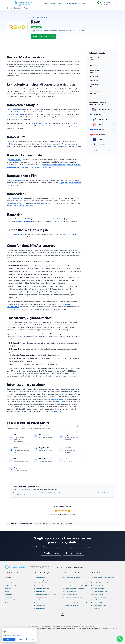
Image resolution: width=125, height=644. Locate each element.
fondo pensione (23, 221)
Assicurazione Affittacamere (99, 580)
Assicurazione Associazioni (99, 597)
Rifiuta (21, 639)
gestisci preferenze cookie (48, 628)
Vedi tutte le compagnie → (102, 151)
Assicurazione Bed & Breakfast (99, 583)
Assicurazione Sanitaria (40, 597)
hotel (17, 185)
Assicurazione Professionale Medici (72, 597)
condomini (73, 183)
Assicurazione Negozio (97, 589)
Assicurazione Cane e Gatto (42, 589)
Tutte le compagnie (74, 553)
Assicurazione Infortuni (40, 600)
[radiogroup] (63, 511)
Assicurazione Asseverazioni (70, 594)
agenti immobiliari (28, 167)
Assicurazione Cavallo (40, 591)
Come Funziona (10, 580)
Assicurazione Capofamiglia (42, 580)
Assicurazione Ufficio (97, 594)
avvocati (52, 164)
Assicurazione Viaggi (40, 586)
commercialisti (61, 164)
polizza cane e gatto (66, 126)
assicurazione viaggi (15, 234)
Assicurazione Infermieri (69, 600)
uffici (67, 183)
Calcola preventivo (51, 553)
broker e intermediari (43, 167)
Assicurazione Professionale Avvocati (73, 580)
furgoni (18, 206)
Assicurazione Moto (40, 606)
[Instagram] (62, 614)
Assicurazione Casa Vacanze (99, 586)
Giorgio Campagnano (27, 523)
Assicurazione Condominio (98, 600)
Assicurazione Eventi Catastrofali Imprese (102, 577)
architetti (77, 164)
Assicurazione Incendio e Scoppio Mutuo (45, 594)
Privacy (19, 636)
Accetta (9, 639)
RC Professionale (72, 3)
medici (45, 164)
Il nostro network (10, 600)
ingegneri (70, 164)
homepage (60, 401)
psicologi (18, 167)
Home (10, 8)
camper (31, 206)
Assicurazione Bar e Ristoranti (99, 591)
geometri (10, 167)
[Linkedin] (69, 614)
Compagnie (18, 8)
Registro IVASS (55, 399)
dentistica (57, 146)
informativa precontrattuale (91, 628)
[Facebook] (56, 614)
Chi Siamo (8, 577)
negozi (62, 183)
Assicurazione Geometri (69, 591)
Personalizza (31, 639)
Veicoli (61, 3)
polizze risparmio (56, 221)
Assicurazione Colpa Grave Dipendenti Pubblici (75, 603)
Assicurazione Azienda (97, 608)
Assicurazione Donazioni (41, 583)
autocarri (25, 206)
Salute (53, 3)
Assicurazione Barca (39, 608)
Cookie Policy (13, 636)
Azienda (83, 3)
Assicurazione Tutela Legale (99, 606)
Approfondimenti (10, 583)
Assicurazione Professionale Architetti (73, 589)
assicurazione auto (15, 198)
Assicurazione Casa (39, 577)
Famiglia (45, 3)
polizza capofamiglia (15, 114)
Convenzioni (9, 597)
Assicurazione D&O (96, 603)
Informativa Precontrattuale (99, 493)
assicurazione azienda (16, 180)
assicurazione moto (44, 203)
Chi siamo (58, 411)
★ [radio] (56, 511)
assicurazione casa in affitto (41, 123)
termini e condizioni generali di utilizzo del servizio (69, 628)
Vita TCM (27, 219)
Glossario (8, 589)
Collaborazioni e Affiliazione (13, 586)
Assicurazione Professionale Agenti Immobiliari (75, 586)
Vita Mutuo (60, 219)
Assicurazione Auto (39, 603)
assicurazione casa (15, 109)
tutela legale (74, 234)
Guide (7, 591)
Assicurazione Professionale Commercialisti (75, 583)
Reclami (55, 376)
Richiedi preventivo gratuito (43, 36)
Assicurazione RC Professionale (71, 577)
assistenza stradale (14, 203)
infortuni (64, 144)
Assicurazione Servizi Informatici (71, 606)
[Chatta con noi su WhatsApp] (120, 639)
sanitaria (12, 141)
